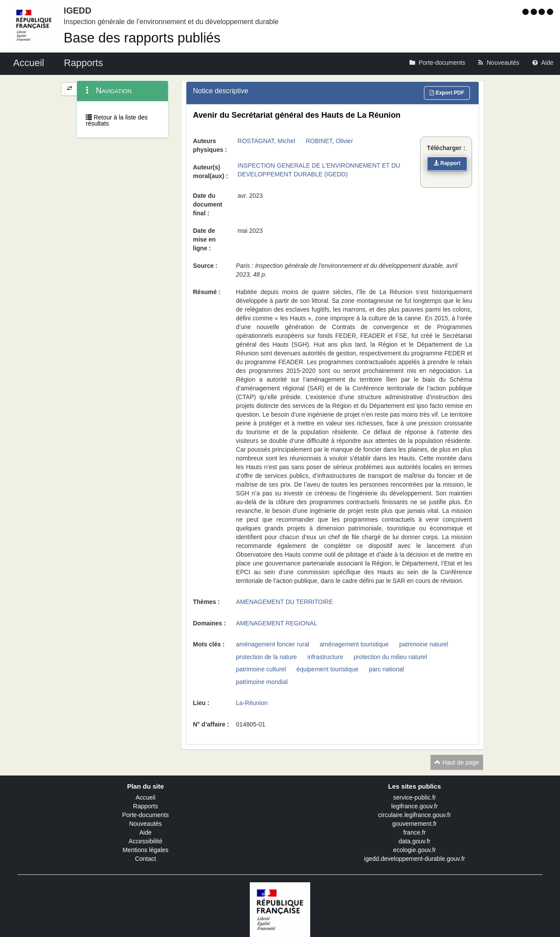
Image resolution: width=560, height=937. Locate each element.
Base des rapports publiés (142, 38)
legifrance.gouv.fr (414, 806)
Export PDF (447, 93)
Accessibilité (145, 841)
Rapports (145, 806)
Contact (145, 859)
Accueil (145, 797)
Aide (145, 832)
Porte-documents (145, 815)
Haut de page (457, 762)
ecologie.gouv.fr (415, 850)
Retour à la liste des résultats (117, 120)
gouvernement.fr (415, 824)
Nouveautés (145, 824)
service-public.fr (414, 797)
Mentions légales (145, 850)
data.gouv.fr (415, 841)
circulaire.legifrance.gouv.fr (414, 815)
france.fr (415, 832)
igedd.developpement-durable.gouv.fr (415, 859)
